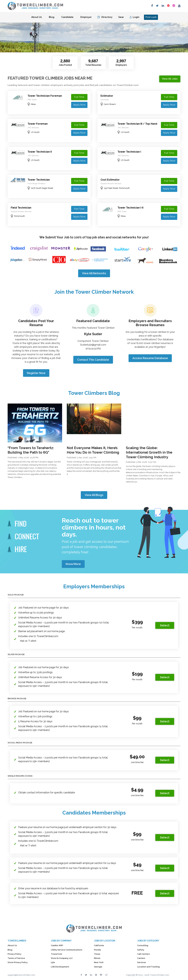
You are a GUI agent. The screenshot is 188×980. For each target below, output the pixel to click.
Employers (121, 65)
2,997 (121, 61)
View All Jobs (170, 79)
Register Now (36, 373)
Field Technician (21, 208)
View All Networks (94, 273)
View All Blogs (94, 495)
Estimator (107, 96)
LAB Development (60, 967)
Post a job (151, 17)
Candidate (67, 17)
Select (165, 625)
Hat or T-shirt (28, 641)
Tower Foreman (38, 124)
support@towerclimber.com (21, 975)
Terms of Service (16, 958)
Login (136, 17)
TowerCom (56, 954)
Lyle (53, 962)
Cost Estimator (110, 180)
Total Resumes (93, 65)
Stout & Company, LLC (62, 958)
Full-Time (79, 97)
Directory (107, 17)
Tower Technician (39, 180)
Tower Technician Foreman (45, 96)
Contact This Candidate (93, 360)
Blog (52, 17)
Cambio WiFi (57, 945)
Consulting (143, 945)
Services (142, 962)
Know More (73, 564)
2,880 (65, 61)
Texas (97, 954)
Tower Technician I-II (130, 208)
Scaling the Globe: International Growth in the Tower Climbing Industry (149, 452)
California (99, 945)
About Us (37, 17)
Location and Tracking (148, 967)
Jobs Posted (65, 65)
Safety (141, 950)
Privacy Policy (14, 954)
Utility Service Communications (67, 950)
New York (99, 962)
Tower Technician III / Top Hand (137, 124)
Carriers (141, 958)
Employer (86, 17)
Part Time (79, 209)
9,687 (93, 61)
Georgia (98, 967)
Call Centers (144, 954)
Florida (97, 950)
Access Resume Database (150, 358)
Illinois (97, 958)
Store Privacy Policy (18, 962)
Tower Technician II (40, 152)
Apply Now (79, 105)
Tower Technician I (129, 152)
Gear (121, 17)
